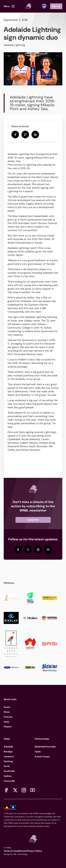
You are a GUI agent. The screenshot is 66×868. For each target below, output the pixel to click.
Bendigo (8, 752)
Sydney (8, 776)
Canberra (9, 757)
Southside (9, 771)
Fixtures (8, 717)
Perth (7, 766)
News (7, 712)
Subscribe (33, 520)
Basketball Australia (45, 747)
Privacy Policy (34, 851)
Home (7, 707)
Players (8, 727)
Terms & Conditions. (15, 851)
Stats (7, 722)
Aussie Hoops (42, 757)
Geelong (8, 761)
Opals (38, 752)
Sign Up (56, 6)
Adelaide (8, 747)
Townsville (9, 781)
